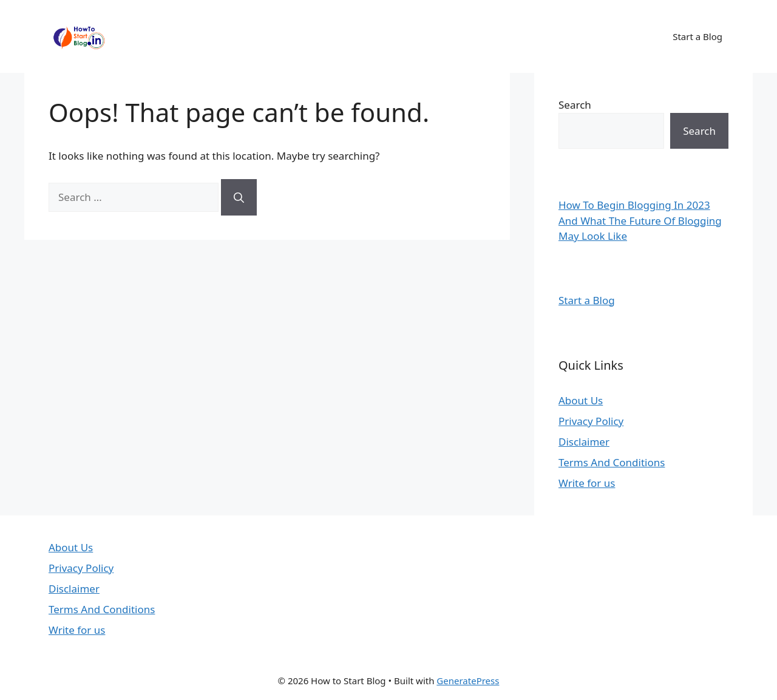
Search (575, 105)
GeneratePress (468, 681)
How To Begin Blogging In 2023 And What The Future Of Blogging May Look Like (640, 220)
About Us (581, 400)
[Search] (239, 197)
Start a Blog (697, 36)
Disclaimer (584, 442)
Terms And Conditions (612, 462)
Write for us (587, 483)
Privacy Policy (591, 421)
